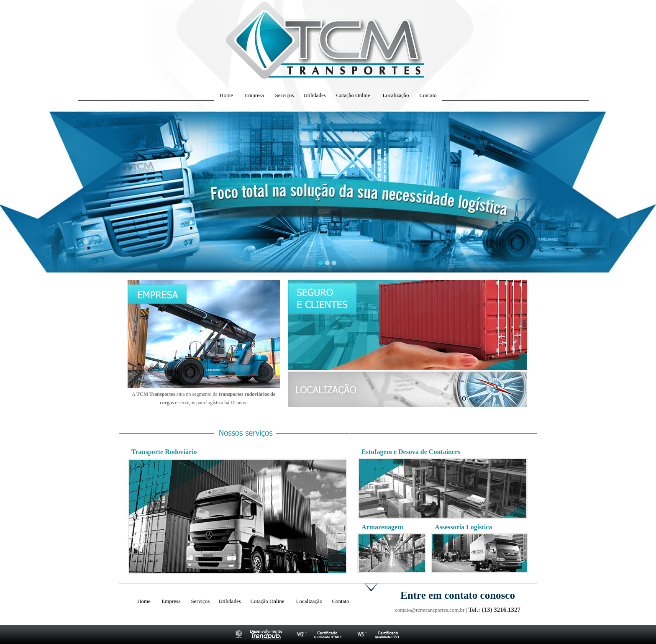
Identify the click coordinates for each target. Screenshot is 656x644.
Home (226, 95)
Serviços (285, 95)
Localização (396, 95)
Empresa (254, 95)
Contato (428, 95)
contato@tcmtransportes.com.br (430, 610)
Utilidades (314, 95)
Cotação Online (353, 95)
